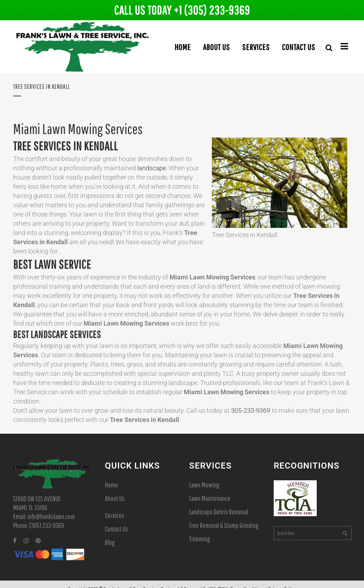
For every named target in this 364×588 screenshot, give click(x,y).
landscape (152, 168)
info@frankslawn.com (51, 516)
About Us (115, 498)
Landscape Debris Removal (219, 512)
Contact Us (116, 529)
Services (114, 515)
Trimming (199, 539)
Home (111, 485)
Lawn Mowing (204, 485)
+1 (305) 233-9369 (212, 10)
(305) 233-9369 (47, 525)
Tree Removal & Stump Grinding (224, 525)
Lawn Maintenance (210, 498)
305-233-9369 (251, 410)
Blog (110, 542)
